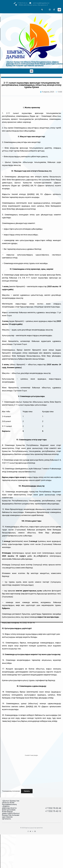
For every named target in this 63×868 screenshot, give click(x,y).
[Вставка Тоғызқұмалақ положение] (31, 755)
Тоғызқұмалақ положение (11, 791)
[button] (59, 10)
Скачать (27, 791)
